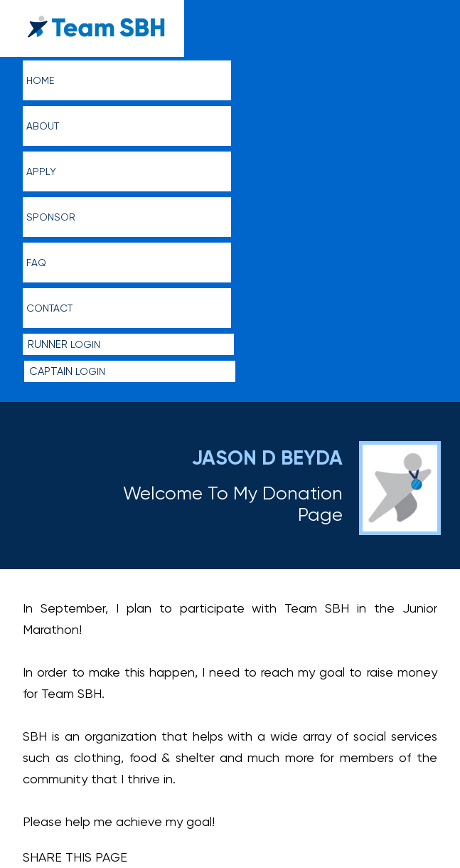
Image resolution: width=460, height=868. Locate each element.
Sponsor (51, 217)
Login (64, 344)
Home (40, 80)
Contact (49, 308)
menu (433, 18)
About (43, 126)
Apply (41, 171)
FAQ (36, 263)
